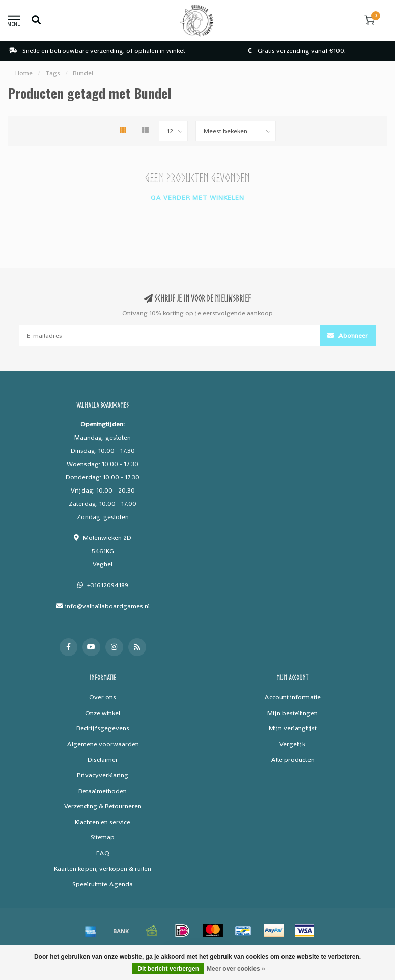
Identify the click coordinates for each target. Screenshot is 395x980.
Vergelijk (292, 744)
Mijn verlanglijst (293, 728)
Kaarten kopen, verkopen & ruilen (103, 869)
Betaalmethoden (103, 791)
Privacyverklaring (103, 775)
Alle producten (293, 760)
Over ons (103, 697)
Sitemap (103, 837)
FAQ (103, 853)
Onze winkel (103, 713)
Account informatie (292, 697)
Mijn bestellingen (292, 713)
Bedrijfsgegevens (103, 728)
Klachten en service (103, 822)
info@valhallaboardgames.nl (107, 606)
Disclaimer (103, 760)
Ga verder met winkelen (197, 197)
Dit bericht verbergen (168, 969)
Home (24, 73)
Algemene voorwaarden (103, 744)
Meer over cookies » (236, 969)
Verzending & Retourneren (103, 806)
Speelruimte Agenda (103, 884)
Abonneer (348, 335)
